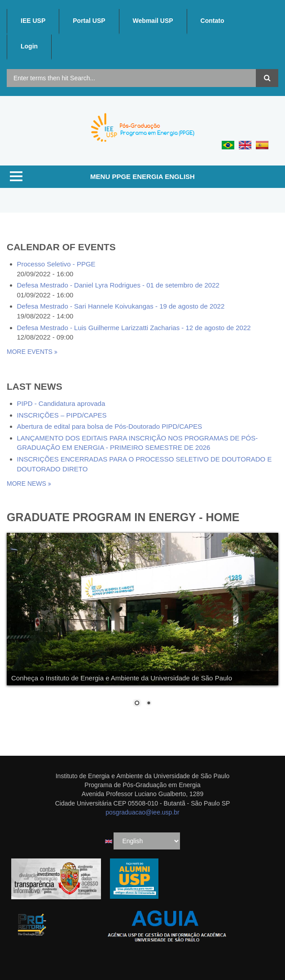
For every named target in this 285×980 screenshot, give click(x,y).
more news (27, 483)
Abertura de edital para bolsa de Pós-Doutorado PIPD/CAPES (110, 426)
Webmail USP (153, 21)
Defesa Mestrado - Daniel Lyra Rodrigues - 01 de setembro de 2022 (118, 285)
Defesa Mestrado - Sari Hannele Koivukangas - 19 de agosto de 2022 (121, 306)
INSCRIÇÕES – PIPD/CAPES (62, 415)
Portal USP (89, 21)
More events (31, 352)
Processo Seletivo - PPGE (56, 264)
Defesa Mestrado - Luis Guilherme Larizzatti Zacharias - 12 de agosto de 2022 (134, 328)
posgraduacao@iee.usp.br (142, 812)
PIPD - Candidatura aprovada (61, 403)
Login (29, 46)
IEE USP (33, 21)
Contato (213, 21)
